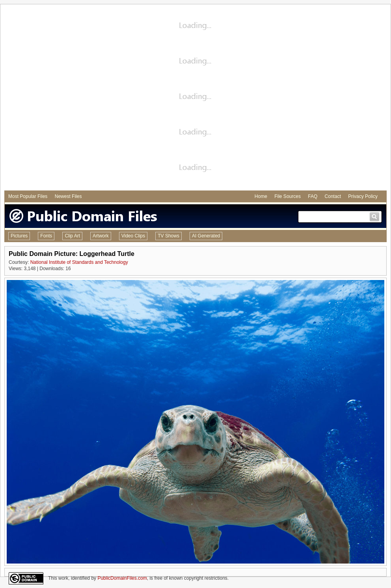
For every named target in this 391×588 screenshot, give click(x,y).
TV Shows (169, 236)
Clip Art (72, 236)
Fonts (46, 236)
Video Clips (133, 236)
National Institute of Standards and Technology (79, 262)
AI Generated (206, 236)
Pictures (19, 236)
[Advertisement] (90, 98)
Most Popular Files (28, 196)
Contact (333, 196)
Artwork (101, 236)
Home (261, 196)
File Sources (288, 196)
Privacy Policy (363, 196)
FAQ (313, 196)
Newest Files (68, 196)
